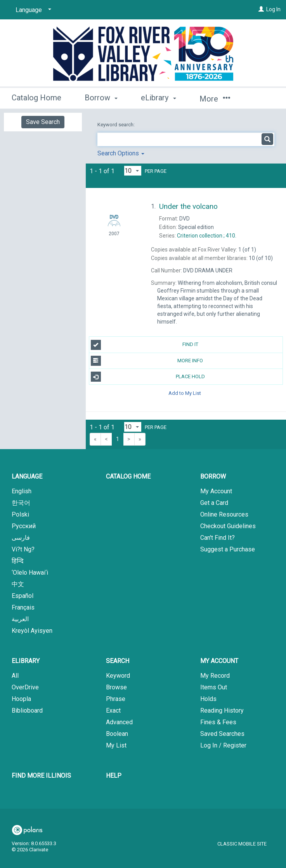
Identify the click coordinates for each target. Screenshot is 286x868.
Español (23, 596)
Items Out (214, 687)
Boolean (117, 734)
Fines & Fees (218, 722)
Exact (113, 710)
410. (207, 236)
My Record (215, 676)
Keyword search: (117, 125)
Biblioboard (27, 710)
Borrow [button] (101, 98)
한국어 (21, 503)
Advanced (119, 722)
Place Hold (148, 377)
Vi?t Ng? (23, 549)
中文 (18, 584)
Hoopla (21, 699)
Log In (273, 9)
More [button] (215, 99)
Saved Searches (222, 734)
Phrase (116, 699)
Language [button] (27, 476)
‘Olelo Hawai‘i (30, 573)
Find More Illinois (41, 776)
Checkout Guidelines (228, 526)
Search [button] (118, 661)
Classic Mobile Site (242, 844)
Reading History (222, 710)
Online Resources (224, 514)
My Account (216, 491)
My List (116, 745)
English (22, 491)
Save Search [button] (43, 122)
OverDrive (25, 687)
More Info (147, 361)
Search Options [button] (121, 153)
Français (23, 607)
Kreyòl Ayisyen (32, 631)
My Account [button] (219, 661)
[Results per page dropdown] (133, 171)
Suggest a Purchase (228, 549)
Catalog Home (36, 98)
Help (114, 776)
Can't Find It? (218, 538)
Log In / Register (223, 745)
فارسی (21, 538)
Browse (116, 687)
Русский (24, 526)
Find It (145, 345)
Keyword (118, 676)
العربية (20, 619)
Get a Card (214, 503)
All (15, 676)
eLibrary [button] (158, 98)
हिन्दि (18, 561)
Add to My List (185, 393)
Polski (20, 514)
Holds (208, 699)
